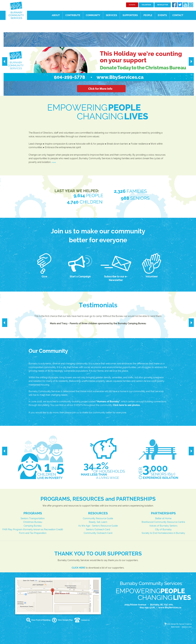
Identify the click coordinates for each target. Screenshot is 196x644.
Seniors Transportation (33, 518)
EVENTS (162, 15)
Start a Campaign (80, 276)
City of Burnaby (163, 529)
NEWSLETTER (163, 5)
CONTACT (178, 15)
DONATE (132, 5)
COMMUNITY (93, 15)
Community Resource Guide (98, 518)
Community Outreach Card (98, 533)
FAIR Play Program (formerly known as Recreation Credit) (33, 529)
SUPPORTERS (130, 15)
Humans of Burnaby (108, 402)
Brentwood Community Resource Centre (163, 522)
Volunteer (152, 276)
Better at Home (163, 518)
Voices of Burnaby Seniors (163, 526)
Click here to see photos (126, 405)
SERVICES (111, 15)
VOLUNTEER (146, 5)
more (54, 162)
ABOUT (56, 15)
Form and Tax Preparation (33, 533)
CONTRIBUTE (73, 15)
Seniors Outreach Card (98, 529)
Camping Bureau (33, 526)
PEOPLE (148, 15)
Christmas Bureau (33, 522)
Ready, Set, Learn (98, 522)
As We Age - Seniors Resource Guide (98, 526)
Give (44, 276)
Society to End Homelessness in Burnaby (163, 533)
